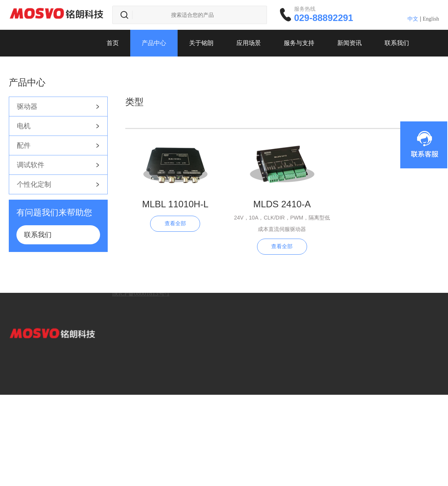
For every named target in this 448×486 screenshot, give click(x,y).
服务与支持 (299, 43)
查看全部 (175, 224)
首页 (113, 43)
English (431, 19)
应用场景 (249, 43)
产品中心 (154, 43)
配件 (24, 145)
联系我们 (397, 43)
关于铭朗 (201, 43)
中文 (413, 19)
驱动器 (27, 107)
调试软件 (31, 165)
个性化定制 (34, 184)
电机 (24, 126)
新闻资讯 (349, 43)
